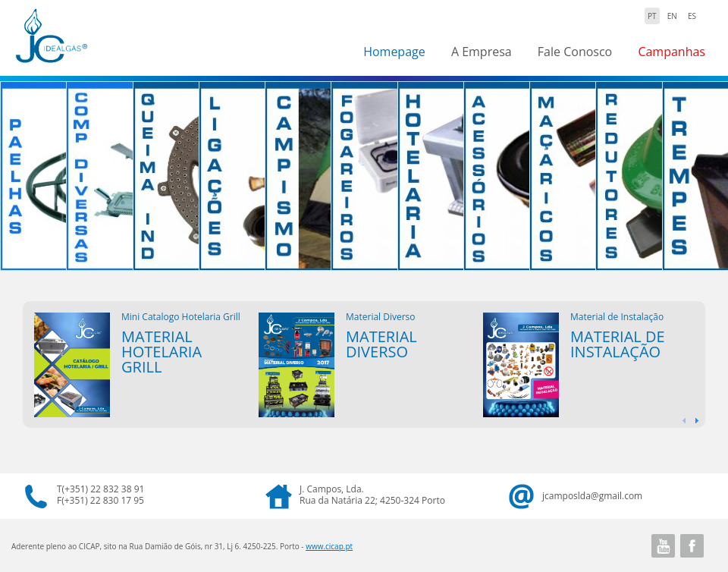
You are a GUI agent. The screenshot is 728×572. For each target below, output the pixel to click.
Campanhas (672, 52)
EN (672, 16)
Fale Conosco (575, 52)
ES (692, 16)
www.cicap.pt (329, 546)
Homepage (394, 52)
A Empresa (482, 52)
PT (652, 16)
